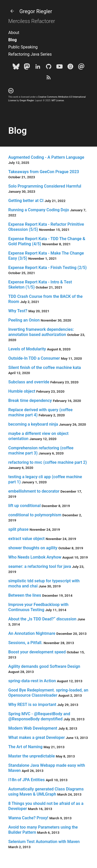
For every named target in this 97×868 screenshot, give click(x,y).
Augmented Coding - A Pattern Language (46, 157)
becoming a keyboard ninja (33, 424)
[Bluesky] (16, 68)
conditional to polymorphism (35, 515)
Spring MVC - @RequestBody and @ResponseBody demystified (39, 716)
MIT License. (58, 100)
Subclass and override (29, 382)
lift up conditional (24, 506)
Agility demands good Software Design (44, 666)
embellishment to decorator (34, 491)
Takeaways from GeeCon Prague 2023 (44, 172)
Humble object (22, 391)
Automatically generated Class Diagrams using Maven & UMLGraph (46, 792)
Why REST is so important (32, 705)
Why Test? (18, 311)
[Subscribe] (49, 78)
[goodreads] (70, 68)
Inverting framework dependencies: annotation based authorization (41, 332)
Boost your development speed (37, 652)
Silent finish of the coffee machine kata (45, 368)
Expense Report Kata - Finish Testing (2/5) (47, 268)
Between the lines (25, 595)
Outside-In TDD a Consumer (34, 358)
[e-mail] (81, 68)
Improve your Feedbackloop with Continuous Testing (38, 607)
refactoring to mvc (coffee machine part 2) (48, 462)
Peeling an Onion (24, 320)
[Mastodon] (27, 68)
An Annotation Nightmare (32, 633)
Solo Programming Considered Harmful (45, 186)
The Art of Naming (25, 747)
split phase (18, 529)
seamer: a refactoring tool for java (40, 566)
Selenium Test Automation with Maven (44, 842)
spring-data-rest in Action (32, 681)
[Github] (49, 68)
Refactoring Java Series (30, 54)
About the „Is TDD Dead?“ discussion (42, 619)
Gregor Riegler (30, 11)
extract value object (27, 539)
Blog (13, 40)
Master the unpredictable (32, 756)
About (14, 33)
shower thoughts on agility (33, 548)
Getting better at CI (26, 201)
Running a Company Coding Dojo (39, 210)
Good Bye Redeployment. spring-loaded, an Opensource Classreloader (48, 693)
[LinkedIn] (38, 68)
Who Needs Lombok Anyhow (35, 557)
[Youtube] (59, 68)
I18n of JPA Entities (27, 780)
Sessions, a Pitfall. (25, 643)
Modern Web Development (33, 728)
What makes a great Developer (36, 738)
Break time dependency (30, 401)
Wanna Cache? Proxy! (28, 818)
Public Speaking (23, 47)
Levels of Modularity (27, 349)
